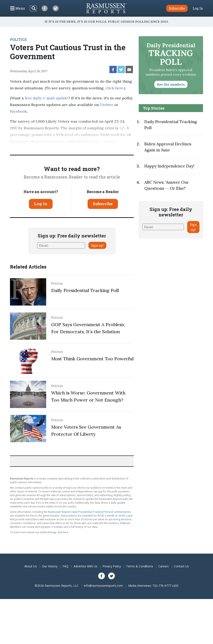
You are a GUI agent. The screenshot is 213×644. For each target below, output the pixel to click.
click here (114, 88)
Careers (163, 566)
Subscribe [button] (177, 8)
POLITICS (18, 39)
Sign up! (97, 245)
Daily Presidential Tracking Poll (85, 290)
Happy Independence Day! (169, 166)
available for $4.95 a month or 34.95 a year (107, 516)
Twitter (106, 105)
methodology (57, 148)
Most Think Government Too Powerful (92, 359)
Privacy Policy (112, 566)
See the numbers (171, 84)
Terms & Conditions (140, 566)
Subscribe (103, 204)
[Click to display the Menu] (18, 8)
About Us (31, 566)
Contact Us (181, 566)
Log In (198, 8)
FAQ (66, 566)
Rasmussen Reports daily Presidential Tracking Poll (78, 512)
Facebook (18, 111)
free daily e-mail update (46, 98)
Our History (50, 566)
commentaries (122, 512)
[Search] (33, 8)
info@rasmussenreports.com (103, 586)
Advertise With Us (85, 566)
